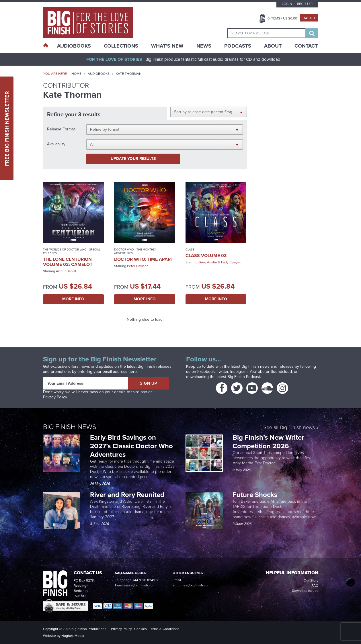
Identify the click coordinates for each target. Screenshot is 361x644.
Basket (309, 18)
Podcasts (238, 46)
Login (287, 4)
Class (190, 249)
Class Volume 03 (206, 256)
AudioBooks (74, 46)
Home (76, 74)
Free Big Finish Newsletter (7, 128)
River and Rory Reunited (127, 495)
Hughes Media (73, 636)
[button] (209, 112)
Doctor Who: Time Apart (144, 259)
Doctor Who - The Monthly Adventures (135, 251)
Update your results (133, 159)
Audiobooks (99, 74)
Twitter (223, 372)
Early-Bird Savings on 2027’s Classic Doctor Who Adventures (131, 446)
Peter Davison (138, 266)
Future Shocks (255, 495)
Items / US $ (282, 18)
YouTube (257, 372)
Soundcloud (281, 372)
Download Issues (305, 591)
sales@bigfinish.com (140, 585)
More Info (73, 299)
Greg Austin (208, 262)
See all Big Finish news (289, 428)
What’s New (167, 46)
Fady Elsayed (231, 262)
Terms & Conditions (164, 629)
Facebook (206, 372)
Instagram (239, 372)
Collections (121, 46)
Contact (306, 46)
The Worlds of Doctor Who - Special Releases (72, 251)
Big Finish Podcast (244, 377)
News (204, 46)
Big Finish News (70, 427)
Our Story (311, 580)
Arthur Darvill (66, 271)
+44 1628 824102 (145, 580)
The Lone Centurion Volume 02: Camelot (68, 262)
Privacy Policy (55, 397)
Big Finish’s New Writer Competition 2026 (268, 442)
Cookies (141, 629)
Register (305, 4)
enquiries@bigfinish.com (192, 585)
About (273, 46)
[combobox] (266, 33)
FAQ (315, 586)
